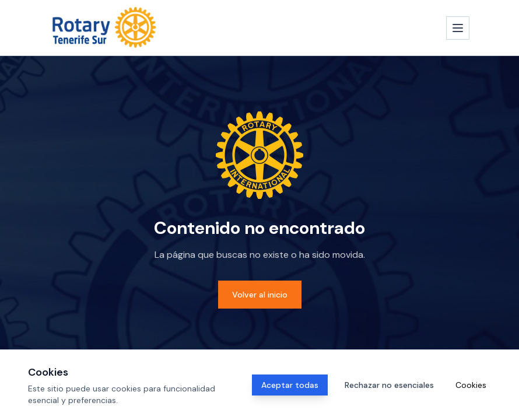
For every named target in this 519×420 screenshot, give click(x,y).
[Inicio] (104, 28)
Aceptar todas (290, 385)
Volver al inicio (260, 295)
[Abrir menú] (458, 28)
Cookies (471, 385)
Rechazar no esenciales (389, 385)
